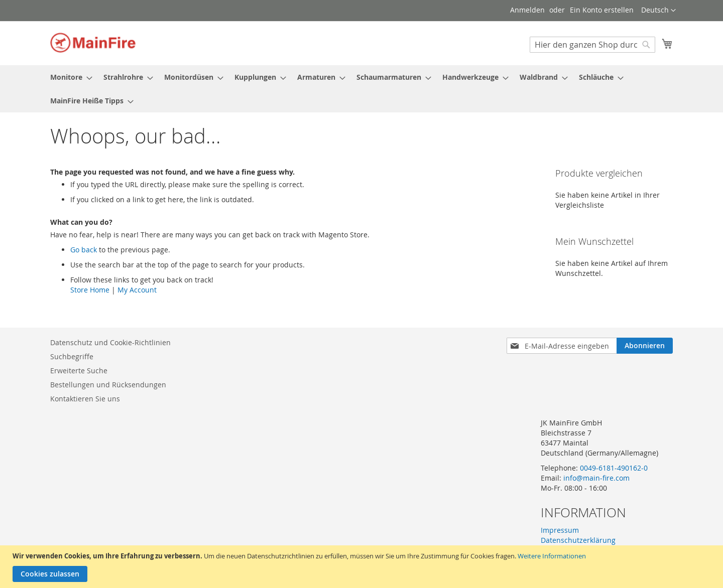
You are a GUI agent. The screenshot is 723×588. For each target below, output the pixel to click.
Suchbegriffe (72, 356)
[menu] (361, 89)
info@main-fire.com (596, 478)
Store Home (90, 290)
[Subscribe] (645, 346)
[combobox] (592, 45)
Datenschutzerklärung (578, 540)
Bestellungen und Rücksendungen (108, 385)
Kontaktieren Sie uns (85, 399)
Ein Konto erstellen (602, 10)
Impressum (560, 530)
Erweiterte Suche (79, 371)
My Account (137, 290)
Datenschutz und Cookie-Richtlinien (110, 342)
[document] (363, 567)
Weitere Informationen (552, 556)
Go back (84, 250)
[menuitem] (68, 77)
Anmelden (527, 10)
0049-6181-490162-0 (614, 468)
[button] (658, 11)
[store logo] (93, 43)
